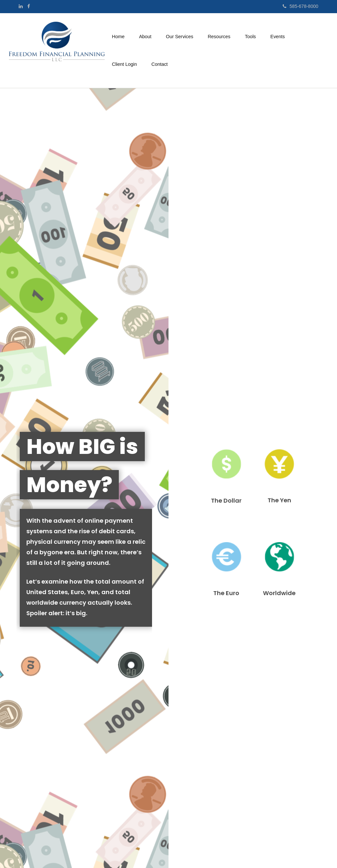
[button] (145, 37)
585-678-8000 (300, 6)
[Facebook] (29, 6)
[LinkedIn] (21, 6)
